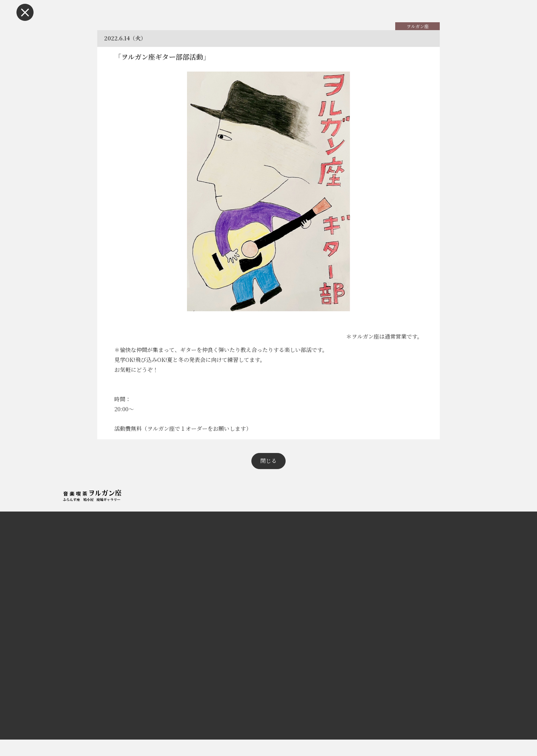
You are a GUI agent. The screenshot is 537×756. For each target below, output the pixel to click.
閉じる (268, 477)
